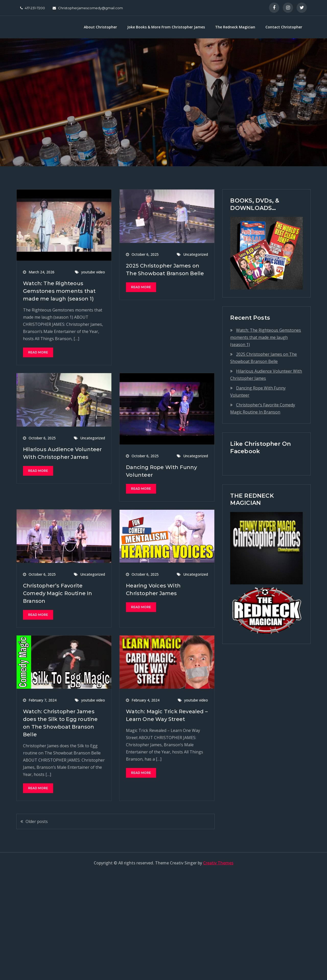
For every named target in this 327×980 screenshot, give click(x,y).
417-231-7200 (33, 8)
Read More (38, 352)
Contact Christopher (284, 27)
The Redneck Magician (235, 27)
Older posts (37, 821)
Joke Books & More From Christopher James (166, 27)
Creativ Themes (218, 863)
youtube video (93, 272)
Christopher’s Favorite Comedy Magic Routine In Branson (58, 593)
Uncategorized (196, 254)
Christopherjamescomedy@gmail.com (88, 8)
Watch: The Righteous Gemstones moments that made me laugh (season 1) (59, 291)
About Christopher (100, 27)
